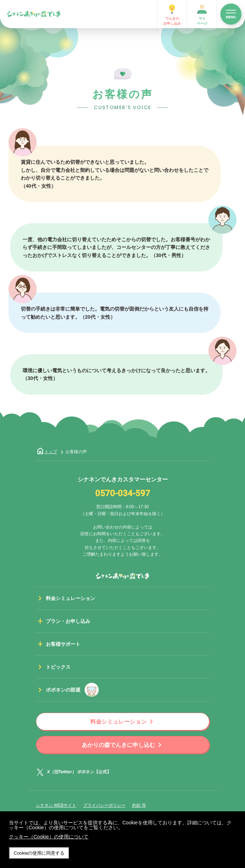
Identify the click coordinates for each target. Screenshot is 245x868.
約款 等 (139, 805)
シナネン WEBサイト (56, 805)
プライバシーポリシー (104, 805)
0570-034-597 (123, 494)
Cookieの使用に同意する (39, 853)
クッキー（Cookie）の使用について (49, 837)
